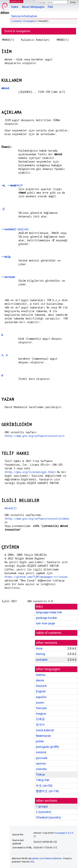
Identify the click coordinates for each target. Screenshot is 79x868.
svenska (41, 769)
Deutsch (41, 686)
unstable (17, 21)
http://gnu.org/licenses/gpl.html (30, 472)
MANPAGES (16, 1)
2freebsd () (49, 817)
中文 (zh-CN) (44, 786)
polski (40, 741)
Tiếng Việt (43, 780)
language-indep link (49, 612)
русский (42, 758)
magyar (41, 714)
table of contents (49, 633)
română (41, 752)
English (41, 691)
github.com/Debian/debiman (47, 858)
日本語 (40, 719)
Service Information (24, 16)
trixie (39, 648)
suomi (40, 703)
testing (40, 654)
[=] (15, 229)
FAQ (50, 7)
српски (41, 764)
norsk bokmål (45, 730)
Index (15, 7)
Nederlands (43, 736)
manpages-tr (30, 21)
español (41, 697)
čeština (41, 675)
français (41, 708)
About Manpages (33, 7)
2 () (44, 812)
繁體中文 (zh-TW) (48, 791)
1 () (42, 806)
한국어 (40, 725)
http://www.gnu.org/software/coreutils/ (35, 436)
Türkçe (40, 775)
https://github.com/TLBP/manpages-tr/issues (36, 577)
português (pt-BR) (48, 747)
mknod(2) (11, 508)
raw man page (45, 623)
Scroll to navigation (17, 31)
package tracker (46, 618)
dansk (40, 680)
